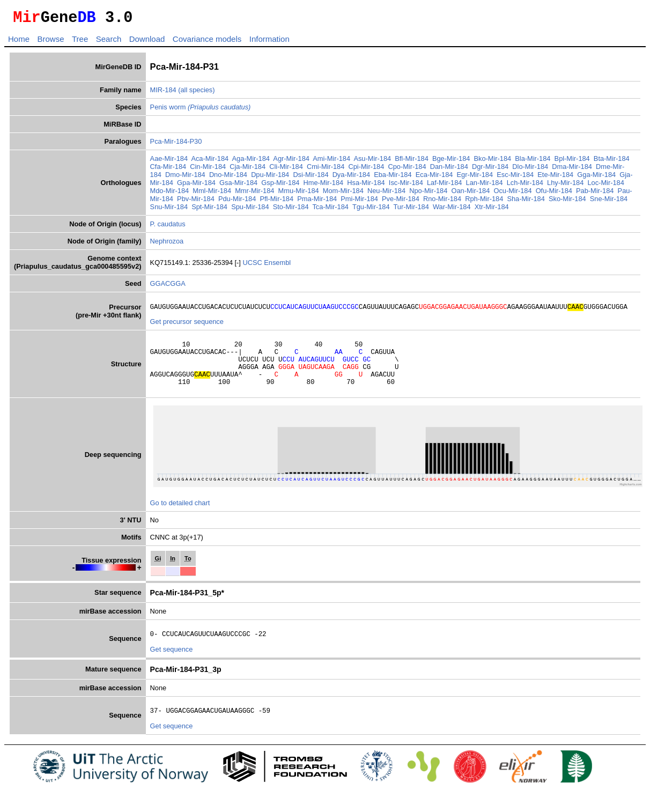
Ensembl (277, 266)
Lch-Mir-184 (525, 186)
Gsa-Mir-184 (238, 186)
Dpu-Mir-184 (270, 178)
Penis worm (201, 110)
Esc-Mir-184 (515, 178)
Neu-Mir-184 (386, 194)
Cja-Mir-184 (248, 170)
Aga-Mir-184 (251, 162)
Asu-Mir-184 (372, 162)
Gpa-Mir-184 (196, 186)
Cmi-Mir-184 (326, 170)
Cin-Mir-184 (208, 170)
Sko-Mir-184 (567, 202)
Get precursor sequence (187, 326)
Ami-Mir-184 (331, 162)
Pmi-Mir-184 (359, 202)
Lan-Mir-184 (485, 186)
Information (269, 42)
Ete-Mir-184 (555, 178)
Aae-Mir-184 (169, 162)
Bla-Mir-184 (533, 162)
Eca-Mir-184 (434, 178)
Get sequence (172, 665)
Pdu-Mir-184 (237, 202)
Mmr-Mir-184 (254, 194)
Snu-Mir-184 (169, 210)
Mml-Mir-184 (212, 194)
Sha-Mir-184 (526, 202)
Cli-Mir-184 (286, 170)
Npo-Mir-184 (428, 194)
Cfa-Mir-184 (168, 170)
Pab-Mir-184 (595, 194)
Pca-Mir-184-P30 (176, 145)
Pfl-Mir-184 (276, 202)
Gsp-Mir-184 (280, 186)
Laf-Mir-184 (444, 186)
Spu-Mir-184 (250, 210)
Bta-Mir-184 (612, 162)
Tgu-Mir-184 (371, 210)
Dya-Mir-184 (351, 178)
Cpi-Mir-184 (366, 170)
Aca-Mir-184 (210, 162)
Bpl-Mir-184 (572, 162)
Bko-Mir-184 (493, 162)
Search (109, 42)
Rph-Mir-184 (484, 202)
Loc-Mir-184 (605, 186)
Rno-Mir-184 (442, 202)
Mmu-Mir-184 (299, 194)
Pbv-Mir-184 (196, 202)
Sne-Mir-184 (609, 202)
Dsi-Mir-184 (311, 178)
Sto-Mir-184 (291, 210)
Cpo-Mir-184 (407, 170)
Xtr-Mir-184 (492, 210)
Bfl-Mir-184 (412, 162)
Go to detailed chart (180, 517)
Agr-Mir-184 (291, 162)
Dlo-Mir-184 (530, 170)
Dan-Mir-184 (449, 170)
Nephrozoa (167, 244)
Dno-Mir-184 (228, 178)
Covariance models (207, 42)
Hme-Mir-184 (324, 186)
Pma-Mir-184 (317, 202)
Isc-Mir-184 (406, 186)
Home (19, 42)
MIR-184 (163, 93)
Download (147, 42)
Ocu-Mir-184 (512, 194)
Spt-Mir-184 (209, 210)
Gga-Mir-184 (596, 178)
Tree (80, 42)
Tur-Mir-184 (411, 210)
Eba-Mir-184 (393, 178)
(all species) (196, 93)
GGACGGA (168, 287)
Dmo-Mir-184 (185, 178)
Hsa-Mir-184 (366, 186)
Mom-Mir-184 (343, 194)
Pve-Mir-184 (401, 202)
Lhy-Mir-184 (565, 186)
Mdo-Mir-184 (170, 194)
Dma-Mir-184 (572, 170)
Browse (50, 42)
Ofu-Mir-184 (554, 194)
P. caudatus (168, 227)
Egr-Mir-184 (475, 178)
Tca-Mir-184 (330, 210)
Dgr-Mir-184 (490, 170)
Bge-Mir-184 (451, 162)
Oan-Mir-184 (470, 194)
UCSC (253, 266)
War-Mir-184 (452, 210)
